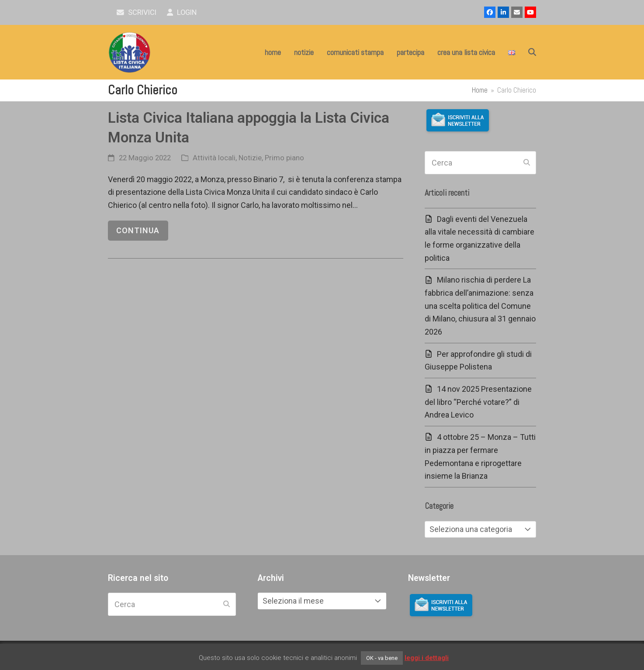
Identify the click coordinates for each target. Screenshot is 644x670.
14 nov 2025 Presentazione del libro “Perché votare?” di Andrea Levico (478, 402)
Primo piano (284, 158)
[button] (532, 52)
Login (182, 12)
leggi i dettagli (427, 658)
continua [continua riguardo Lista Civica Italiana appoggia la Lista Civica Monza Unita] (138, 230)
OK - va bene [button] (382, 658)
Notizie (250, 158)
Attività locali (214, 158)
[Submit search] (527, 163)
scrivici (137, 12)
